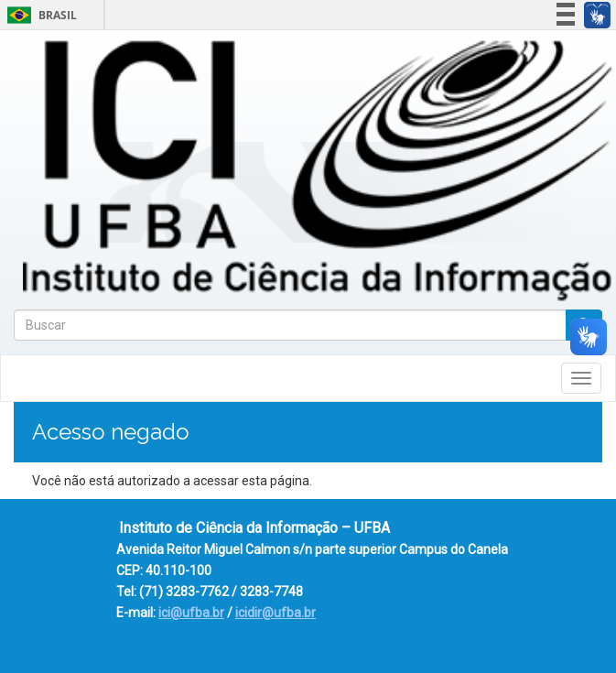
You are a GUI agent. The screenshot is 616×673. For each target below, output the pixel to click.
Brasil (39, 15)
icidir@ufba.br (276, 613)
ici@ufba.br (191, 613)
